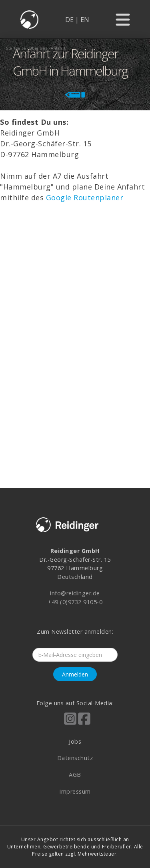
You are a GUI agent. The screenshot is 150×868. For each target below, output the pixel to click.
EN (85, 20)
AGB (75, 775)
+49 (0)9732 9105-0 (75, 602)
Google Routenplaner (85, 198)
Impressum (75, 791)
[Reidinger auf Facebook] (84, 724)
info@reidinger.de (75, 593)
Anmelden (75, 674)
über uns (38, 48)
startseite (16, 48)
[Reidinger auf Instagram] (70, 724)
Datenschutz (75, 758)
